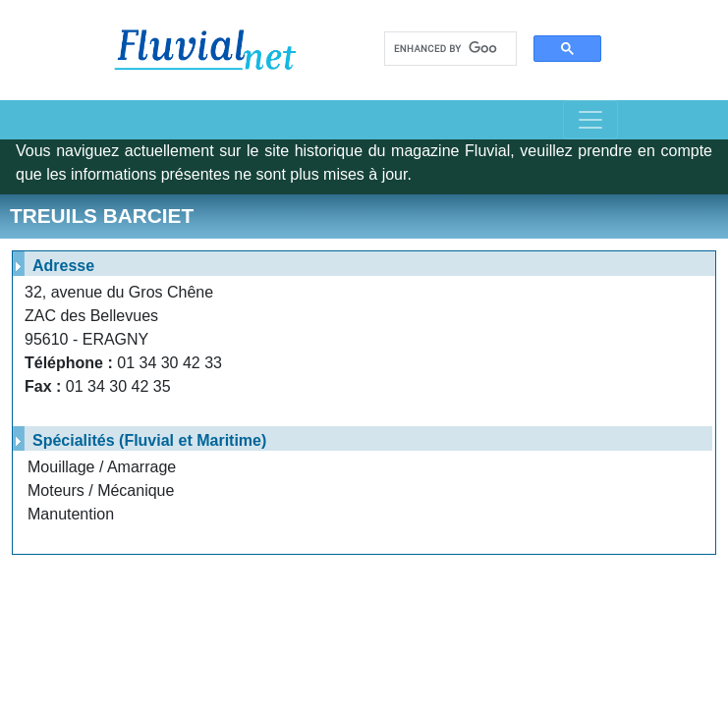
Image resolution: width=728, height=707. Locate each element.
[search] (446, 49)
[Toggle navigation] (590, 120)
